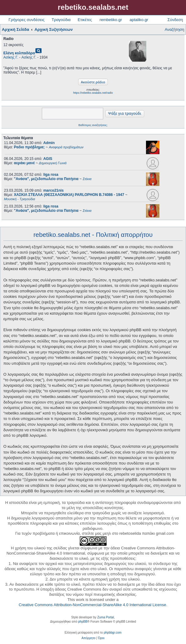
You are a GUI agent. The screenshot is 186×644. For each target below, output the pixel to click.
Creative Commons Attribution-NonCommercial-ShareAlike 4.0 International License (92, 605)
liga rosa (51, 175)
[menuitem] (88, 638)
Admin (49, 143)
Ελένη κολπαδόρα (19, 53)
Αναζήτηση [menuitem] (174, 29)
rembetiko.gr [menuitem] (111, 20)
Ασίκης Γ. (11, 57)
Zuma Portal (105, 617)
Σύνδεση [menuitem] (175, 20)
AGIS (48, 159)
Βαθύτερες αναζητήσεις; (93, 125)
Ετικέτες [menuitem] (85, 20)
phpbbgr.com (113, 633)
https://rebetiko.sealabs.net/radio (93, 93)
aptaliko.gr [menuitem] (139, 20)
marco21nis (54, 190)
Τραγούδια (61, 20)
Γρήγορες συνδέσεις (27, 20)
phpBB (83, 622)
